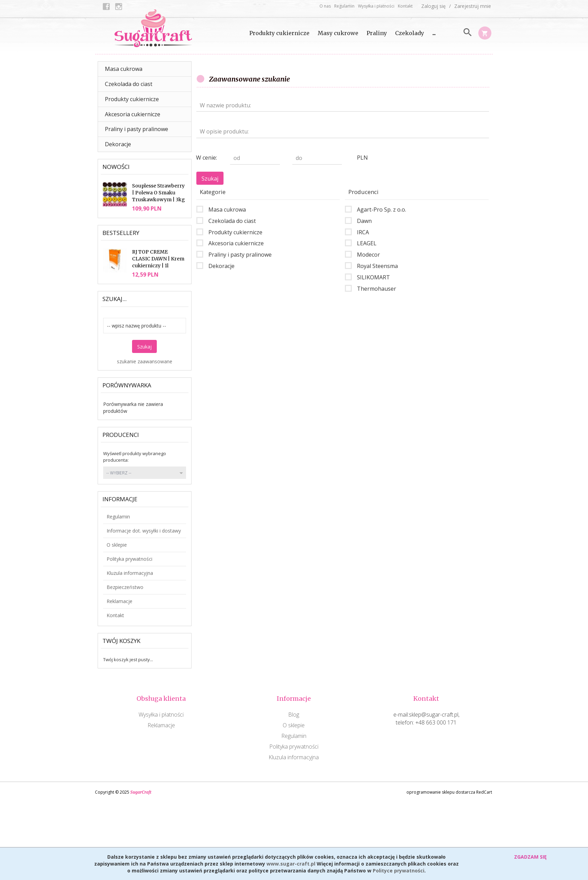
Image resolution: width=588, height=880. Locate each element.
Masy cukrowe (338, 33)
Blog (294, 715)
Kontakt (405, 6)
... (434, 33)
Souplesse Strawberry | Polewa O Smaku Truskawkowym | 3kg (159, 193)
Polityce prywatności (399, 871)
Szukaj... (115, 299)
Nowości (116, 167)
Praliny (377, 33)
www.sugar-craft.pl (291, 864)
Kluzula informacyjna (130, 573)
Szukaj (144, 347)
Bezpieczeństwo (125, 587)
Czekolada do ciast (129, 84)
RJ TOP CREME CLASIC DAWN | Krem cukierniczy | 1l (158, 259)
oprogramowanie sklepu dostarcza (441, 792)
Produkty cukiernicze (279, 33)
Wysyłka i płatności (376, 6)
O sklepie (117, 545)
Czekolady (410, 33)
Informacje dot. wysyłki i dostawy (144, 531)
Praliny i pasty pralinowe (137, 129)
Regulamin (344, 6)
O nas (325, 6)
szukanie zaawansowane (145, 361)
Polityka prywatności (129, 559)
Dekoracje (118, 144)
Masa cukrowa (124, 69)
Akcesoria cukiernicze (133, 114)
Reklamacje (119, 601)
